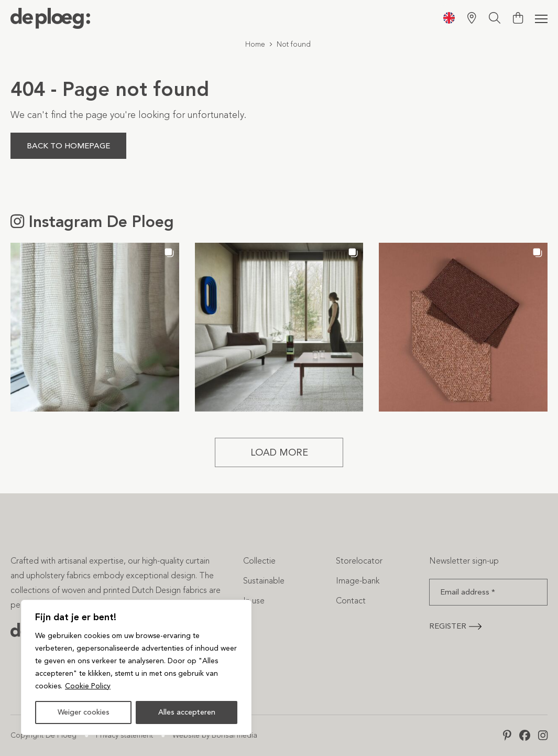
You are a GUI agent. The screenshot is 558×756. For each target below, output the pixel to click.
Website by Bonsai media (215, 735)
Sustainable (264, 581)
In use (254, 601)
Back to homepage (68, 146)
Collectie (259, 561)
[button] (95, 327)
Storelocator (359, 561)
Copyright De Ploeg (43, 735)
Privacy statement (124, 735)
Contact (351, 601)
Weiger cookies (84, 712)
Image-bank (358, 581)
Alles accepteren (187, 712)
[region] (136, 667)
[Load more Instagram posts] (279, 453)
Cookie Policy (88, 686)
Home (255, 44)
